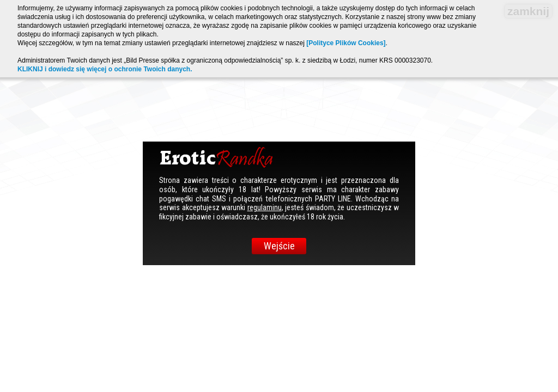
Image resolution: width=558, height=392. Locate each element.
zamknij (528, 11)
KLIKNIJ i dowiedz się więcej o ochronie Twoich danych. (105, 69)
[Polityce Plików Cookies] (346, 43)
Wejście (279, 246)
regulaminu (265, 207)
